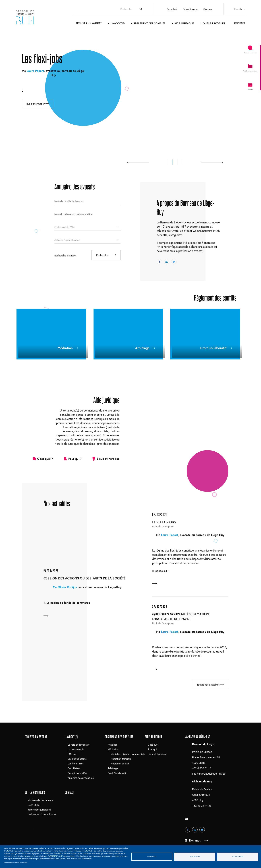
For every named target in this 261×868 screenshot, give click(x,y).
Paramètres (152, 856)
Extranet (202, 10)
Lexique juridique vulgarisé (42, 815)
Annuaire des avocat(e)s (81, 778)
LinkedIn (167, 262)
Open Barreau (184, 10)
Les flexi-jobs (164, 522)
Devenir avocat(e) (77, 774)
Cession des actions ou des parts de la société (85, 578)
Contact (234, 23)
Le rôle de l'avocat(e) (79, 745)
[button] (168, 162)
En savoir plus (44, 616)
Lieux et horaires (108, 459)
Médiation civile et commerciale (128, 755)
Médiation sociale (120, 764)
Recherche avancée (65, 255)
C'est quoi (153, 745)
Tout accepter (238, 856)
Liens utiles (33, 806)
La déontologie (76, 750)
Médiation (65, 348)
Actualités (166, 10)
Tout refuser (195, 856)
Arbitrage (142, 348)
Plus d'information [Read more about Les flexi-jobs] (36, 105)
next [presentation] (212, 162)
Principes (112, 745)
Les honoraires (76, 764)
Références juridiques (39, 810)
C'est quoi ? (45, 459)
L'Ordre (72, 755)
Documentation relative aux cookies (16, 862)
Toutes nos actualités (205, 686)
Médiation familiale (121, 759)
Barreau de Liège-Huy (33, 18)
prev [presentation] (138, 162)
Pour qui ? (75, 459)
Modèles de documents (40, 801)
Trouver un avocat (83, 23)
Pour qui (152, 750)
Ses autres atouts (77, 759)
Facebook (159, 262)
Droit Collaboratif (213, 348)
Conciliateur (74, 769)
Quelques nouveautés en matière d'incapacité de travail (181, 617)
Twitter (174, 262)
